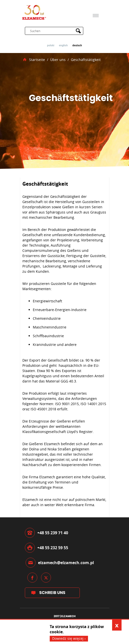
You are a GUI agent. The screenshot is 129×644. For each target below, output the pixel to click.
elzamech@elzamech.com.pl (66, 563)
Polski (51, 46)
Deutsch (77, 46)
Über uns (58, 60)
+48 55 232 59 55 (53, 548)
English (63, 46)
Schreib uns (52, 593)
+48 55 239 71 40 (53, 533)
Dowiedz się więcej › (69, 638)
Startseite (37, 60)
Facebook (32, 578)
